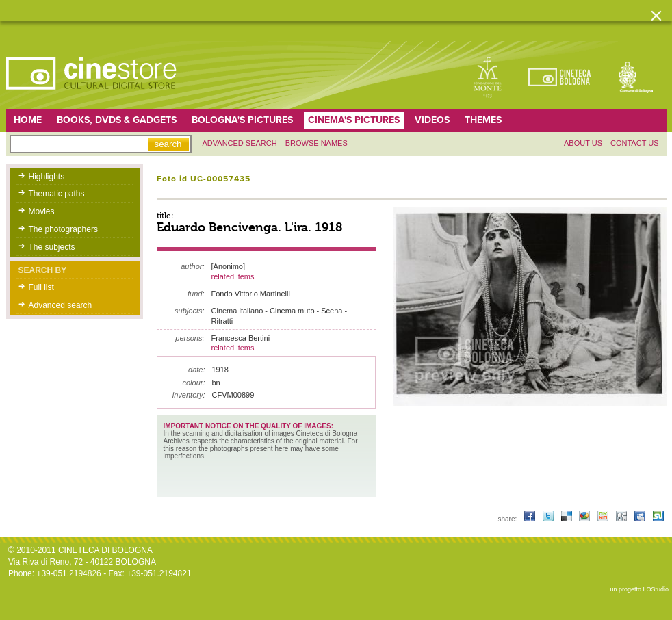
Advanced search (240, 143)
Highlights (47, 177)
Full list (41, 287)
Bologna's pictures (242, 120)
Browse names (316, 143)
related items (233, 276)
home (28, 120)
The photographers (63, 229)
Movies (42, 211)
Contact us (635, 143)
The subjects (52, 247)
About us (583, 143)
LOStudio (656, 589)
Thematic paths (57, 194)
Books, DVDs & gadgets (117, 120)
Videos (432, 120)
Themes (483, 120)
